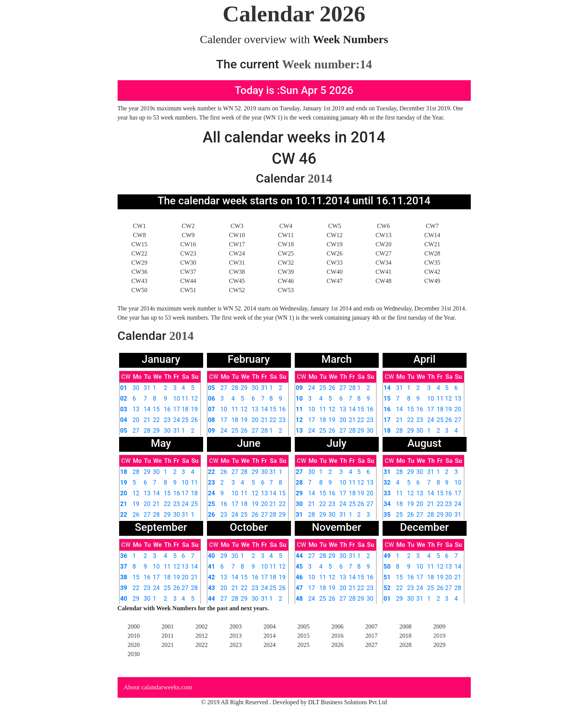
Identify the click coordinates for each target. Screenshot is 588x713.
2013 (236, 636)
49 (387, 556)
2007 (372, 627)
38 (124, 577)
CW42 (432, 272)
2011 (167, 636)
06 (212, 399)
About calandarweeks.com (158, 687)
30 (136, 388)
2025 (304, 645)
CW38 (237, 272)
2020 (134, 645)
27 (136, 431)
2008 (405, 627)
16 (167, 409)
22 (156, 420)
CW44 (188, 281)
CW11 (286, 235)
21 (147, 420)
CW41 (383, 272)
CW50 (139, 290)
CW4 (286, 226)
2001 (168, 627)
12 (194, 399)
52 (387, 588)
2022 (202, 645)
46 (299, 577)
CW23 (188, 253)
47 (299, 588)
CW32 (286, 263)
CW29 (139, 263)
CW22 (139, 253)
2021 (168, 645)
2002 (202, 627)
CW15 (139, 244)
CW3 (237, 226)
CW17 (237, 244)
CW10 (237, 235)
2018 (405, 636)
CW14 (432, 235)
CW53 (286, 290)
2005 (304, 627)
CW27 (383, 253)
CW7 (432, 226)
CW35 (432, 263)
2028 (405, 645)
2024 (270, 645)
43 (212, 588)
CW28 (432, 253)
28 (147, 431)
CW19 (335, 244)
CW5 (335, 226)
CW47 (335, 281)
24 (177, 420)
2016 (338, 636)
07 (212, 409)
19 (194, 409)
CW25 (286, 253)
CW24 (237, 253)
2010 (134, 636)
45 (299, 567)
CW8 (139, 235)
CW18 (286, 244)
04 (124, 420)
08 (212, 420)
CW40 (335, 272)
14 (147, 409)
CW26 (335, 253)
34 (387, 504)
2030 (134, 654)
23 (167, 420)
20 (136, 420)
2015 (304, 636)
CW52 (237, 290)
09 (212, 431)
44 (212, 599)
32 (387, 483)
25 (185, 420)
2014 (270, 636)
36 (124, 556)
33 (387, 493)
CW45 (237, 281)
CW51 (188, 290)
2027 (372, 645)
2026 (338, 645)
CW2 (188, 226)
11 (185, 399)
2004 (270, 627)
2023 (236, 645)
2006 (338, 627)
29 (156, 431)
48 (299, 599)
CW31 (237, 263)
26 (194, 420)
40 (124, 599)
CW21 (432, 244)
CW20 (383, 244)
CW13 (383, 235)
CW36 (139, 272)
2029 (439, 645)
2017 (372, 636)
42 (212, 577)
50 (387, 567)
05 (124, 431)
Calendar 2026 (294, 14)
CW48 (383, 281)
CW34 (383, 263)
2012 (202, 636)
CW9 (188, 235)
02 (124, 399)
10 (177, 399)
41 (212, 567)
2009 (439, 627)
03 (124, 409)
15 (156, 409)
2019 (439, 636)
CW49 (432, 281)
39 (124, 588)
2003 (236, 627)
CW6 (383, 226)
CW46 (286, 281)
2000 (134, 627)
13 (136, 409)
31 (147, 388)
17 (177, 409)
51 (387, 577)
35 (387, 515)
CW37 (188, 272)
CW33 (335, 263)
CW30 (188, 263)
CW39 (286, 272)
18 (185, 409)
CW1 (139, 226)
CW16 (188, 244)
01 (124, 388)
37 (124, 567)
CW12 (335, 235)
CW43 (139, 281)
